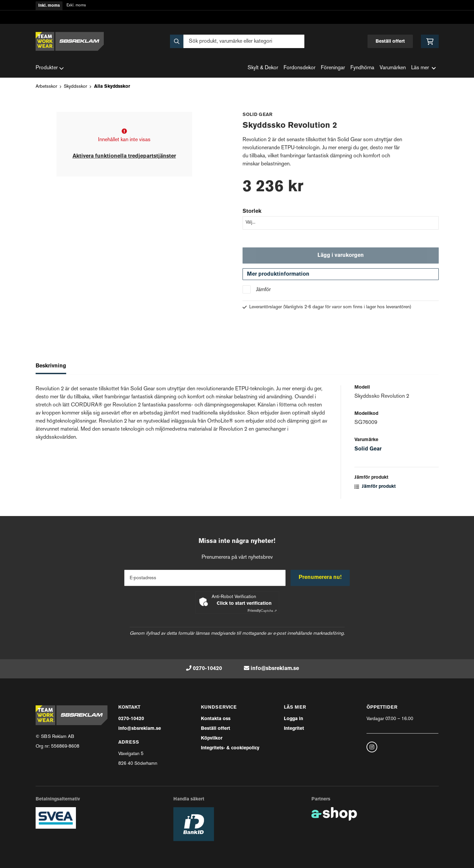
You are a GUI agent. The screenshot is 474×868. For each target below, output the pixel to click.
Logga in (293, 719)
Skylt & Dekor (263, 68)
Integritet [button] (294, 729)
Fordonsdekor (299, 68)
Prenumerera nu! (320, 578)
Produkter (50, 68)
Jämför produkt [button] (375, 488)
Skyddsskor (75, 87)
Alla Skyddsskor (112, 87)
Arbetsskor (46, 87)
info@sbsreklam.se (275, 669)
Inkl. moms (49, 6)
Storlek (252, 211)
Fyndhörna (362, 68)
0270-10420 (207, 669)
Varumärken (393, 68)
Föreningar (333, 68)
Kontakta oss (216, 719)
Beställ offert (390, 42)
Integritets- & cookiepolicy (230, 748)
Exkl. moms (76, 6)
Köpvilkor (212, 738)
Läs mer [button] (423, 68)
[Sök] (237, 41)
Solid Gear (368, 450)
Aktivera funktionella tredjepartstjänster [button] (124, 156)
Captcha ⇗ (262, 611)
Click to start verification (244, 604)
